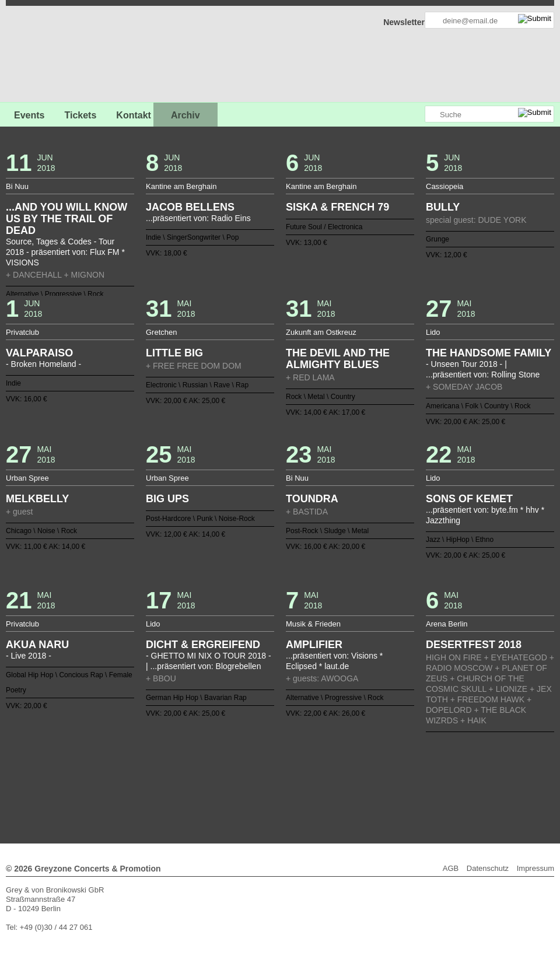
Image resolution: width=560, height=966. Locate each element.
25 (331, 757)
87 (201, 775)
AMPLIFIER (314, 645)
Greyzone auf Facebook (383, 115)
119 (238, 785)
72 (414, 766)
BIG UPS (167, 499)
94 (266, 775)
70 (396, 766)
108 (396, 775)
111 (423, 775)
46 (173, 766)
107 (387, 775)
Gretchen (161, 332)
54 (247, 766)
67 (368, 766)
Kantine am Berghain (181, 186)
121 (257, 785)
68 (377, 766)
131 (349, 785)
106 (377, 775)
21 (294, 757)
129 (331, 785)
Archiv (185, 115)
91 (238, 775)
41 (127, 766)
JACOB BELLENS (190, 207)
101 (331, 775)
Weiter (280, 792)
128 (322, 785)
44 (155, 766)
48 (192, 766)
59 (294, 766)
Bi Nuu (17, 186)
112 (433, 775)
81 (146, 775)
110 (414, 775)
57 (275, 766)
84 (173, 775)
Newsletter (404, 22)
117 (220, 785)
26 (340, 757)
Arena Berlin (447, 624)
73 (423, 766)
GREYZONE (65, 56)
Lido (433, 332)
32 (396, 757)
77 (108, 775)
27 (349, 757)
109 (405, 775)
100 (322, 775)
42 (136, 766)
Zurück (280, 741)
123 (275, 785)
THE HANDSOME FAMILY (489, 353)
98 (303, 775)
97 (294, 775)
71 (405, 766)
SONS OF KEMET (469, 499)
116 (211, 785)
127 (313, 785)
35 (423, 757)
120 (247, 785)
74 (433, 766)
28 (359, 757)
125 (294, 785)
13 (220, 757)
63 (331, 766)
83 (164, 775)
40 (118, 766)
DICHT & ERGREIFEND (203, 645)
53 (238, 766)
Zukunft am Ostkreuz (321, 332)
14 (229, 757)
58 (285, 766)
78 (118, 775)
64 (340, 766)
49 (201, 766)
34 (414, 757)
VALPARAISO (39, 353)
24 (322, 757)
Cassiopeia (444, 186)
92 (247, 775)
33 (405, 757)
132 (359, 785)
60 (303, 766)
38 (452, 757)
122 (266, 785)
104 (359, 775)
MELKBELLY (37, 499)
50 (211, 766)
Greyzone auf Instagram (415, 115)
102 (340, 775)
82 (155, 775)
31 (387, 757)
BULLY (443, 207)
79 (127, 775)
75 (442, 766)
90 (229, 775)
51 (220, 766)
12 (211, 757)
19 (275, 757)
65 (349, 766)
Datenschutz (488, 868)
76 (452, 766)
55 (257, 766)
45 (164, 766)
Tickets (80, 115)
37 (442, 757)
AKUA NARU (37, 645)
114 (452, 775)
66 (359, 766)
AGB (451, 868)
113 (442, 775)
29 (368, 757)
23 (313, 757)
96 (285, 775)
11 (201, 757)
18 (266, 757)
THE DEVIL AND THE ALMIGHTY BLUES (338, 359)
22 (303, 757)
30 (377, 757)
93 (257, 775)
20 (285, 757)
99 (313, 775)
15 (238, 757)
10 (192, 757)
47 (183, 766)
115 (201, 785)
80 (136, 775)
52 (229, 766)
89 (220, 775)
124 (285, 785)
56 (266, 766)
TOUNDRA (312, 499)
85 (183, 775)
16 (247, 757)
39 (108, 766)
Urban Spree (27, 478)
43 (146, 766)
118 (229, 785)
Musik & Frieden (313, 624)
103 (349, 775)
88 (211, 775)
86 (192, 775)
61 (313, 766)
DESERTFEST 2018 (474, 645)
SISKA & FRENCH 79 (337, 207)
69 (387, 766)
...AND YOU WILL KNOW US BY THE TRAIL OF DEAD (66, 219)
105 (368, 775)
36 (433, 757)
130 (340, 785)
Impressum (535, 868)
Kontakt (134, 115)
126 (303, 785)
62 (322, 766)
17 (257, 757)
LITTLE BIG (174, 353)
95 (275, 775)
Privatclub (22, 332)
